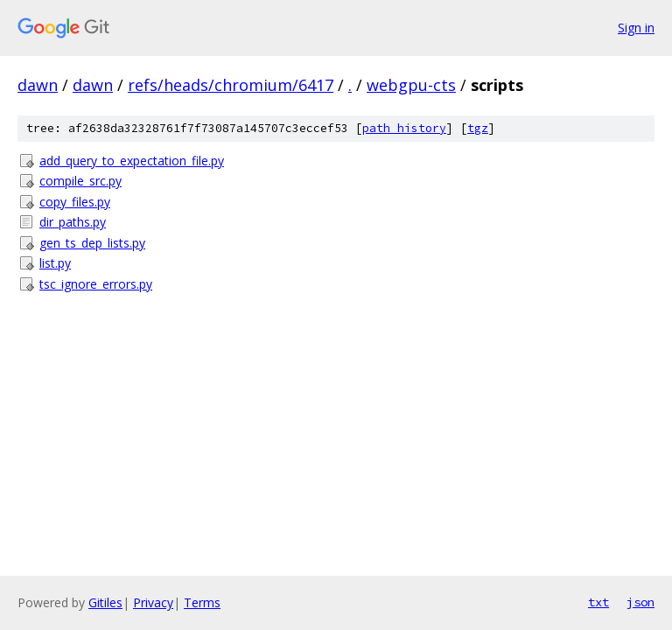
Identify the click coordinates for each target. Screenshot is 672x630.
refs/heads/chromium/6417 (231, 85)
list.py (55, 263)
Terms (202, 602)
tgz (478, 128)
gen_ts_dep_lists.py (92, 243)
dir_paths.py (73, 222)
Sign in (636, 28)
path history (404, 128)
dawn (38, 85)
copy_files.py (75, 202)
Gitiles (105, 602)
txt (598, 602)
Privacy (153, 602)
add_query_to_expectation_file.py (132, 161)
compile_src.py (80, 181)
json (640, 602)
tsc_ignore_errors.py (96, 284)
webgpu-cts (411, 85)
